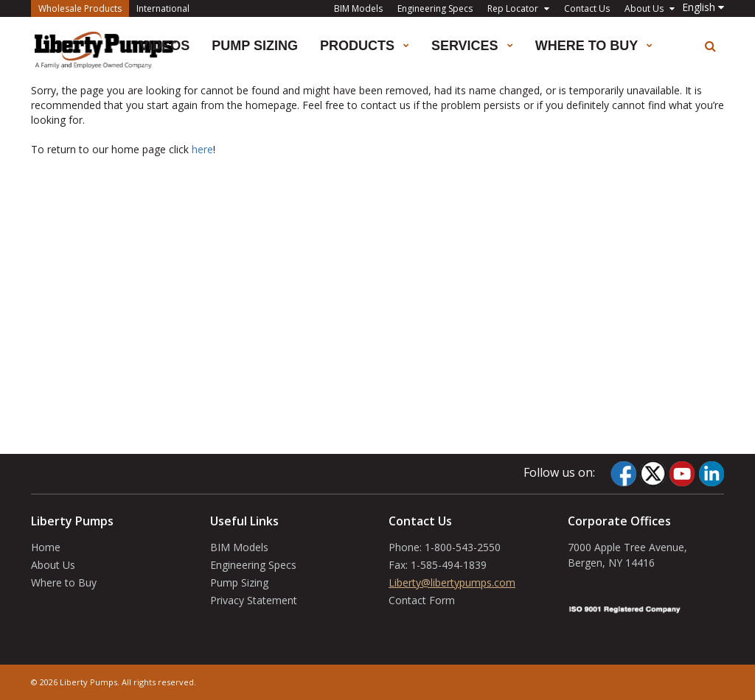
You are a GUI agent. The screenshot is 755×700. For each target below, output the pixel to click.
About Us (53, 565)
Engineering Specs (435, 8)
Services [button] (472, 46)
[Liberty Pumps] (105, 50)
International (163, 8)
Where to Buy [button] (594, 46)
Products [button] (365, 46)
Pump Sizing (255, 46)
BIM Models (358, 8)
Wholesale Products (84, 8)
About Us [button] (650, 8)
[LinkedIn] (711, 474)
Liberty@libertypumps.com (452, 582)
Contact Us (587, 8)
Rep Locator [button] (518, 8)
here (202, 149)
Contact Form (422, 600)
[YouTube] (682, 474)
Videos (164, 46)
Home (46, 547)
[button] (703, 7)
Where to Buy (64, 582)
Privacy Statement (254, 600)
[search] (710, 46)
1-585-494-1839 (449, 565)
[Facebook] (623, 474)
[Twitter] (653, 474)
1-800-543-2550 (463, 547)
